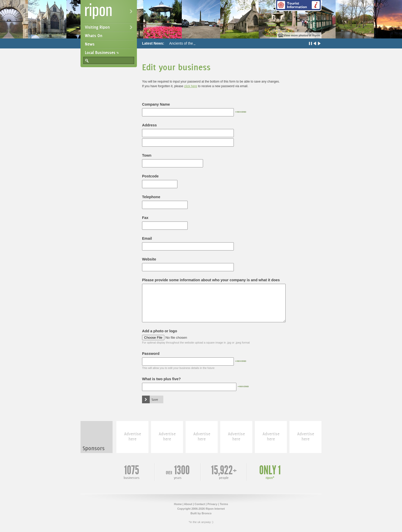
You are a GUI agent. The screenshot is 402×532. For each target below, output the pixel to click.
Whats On (94, 36)
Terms (224, 504)
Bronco (207, 513)
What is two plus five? (161, 379)
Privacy (212, 504)
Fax (145, 218)
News (90, 44)
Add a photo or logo (160, 331)
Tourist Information (298, 6)
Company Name (156, 104)
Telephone (151, 197)
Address (149, 125)
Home (178, 504)
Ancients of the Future (187, 43)
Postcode (150, 176)
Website (149, 259)
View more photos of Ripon (302, 35)
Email (147, 238)
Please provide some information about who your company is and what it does (211, 280)
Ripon (110, 13)
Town (147, 155)
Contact (200, 504)
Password (151, 354)
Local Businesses (100, 53)
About (188, 504)
